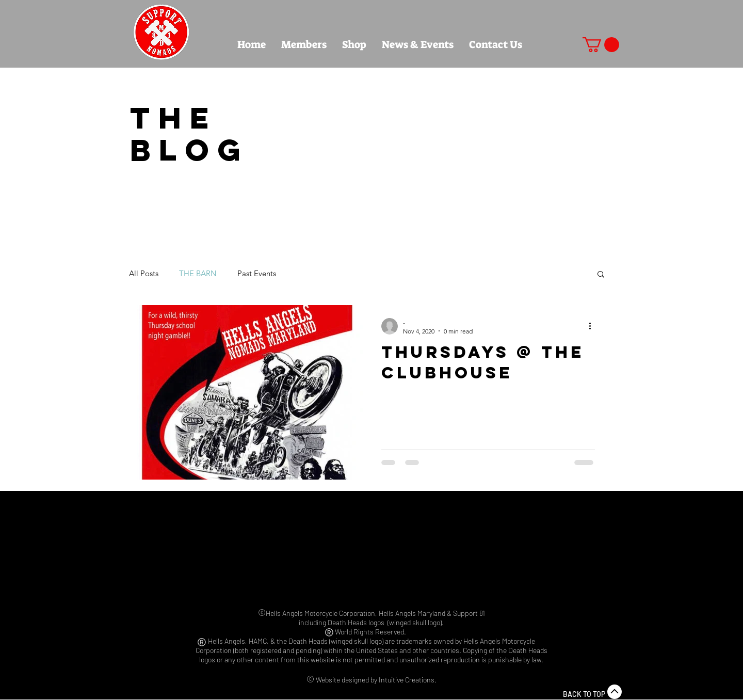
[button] (601, 45)
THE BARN (198, 273)
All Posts (144, 273)
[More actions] (593, 326)
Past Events (257, 273)
